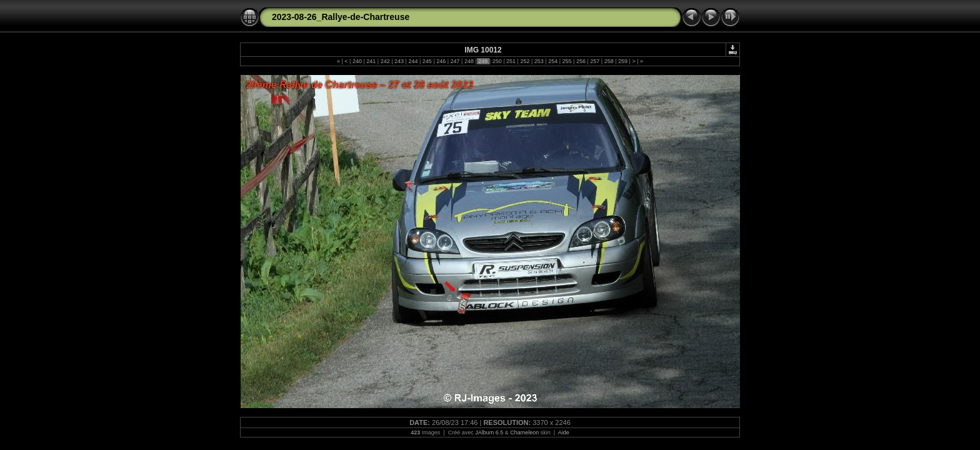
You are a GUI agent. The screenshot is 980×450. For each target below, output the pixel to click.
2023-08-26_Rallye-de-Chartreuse (341, 17)
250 (497, 61)
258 (609, 61)
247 (455, 61)
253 (539, 61)
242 (385, 61)
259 (623, 61)
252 (525, 61)
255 (567, 61)
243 (399, 61)
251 (511, 61)
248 (469, 61)
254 (553, 61)
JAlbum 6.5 (489, 432)
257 (595, 61)
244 (413, 61)
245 (427, 61)
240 (357, 61)
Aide (564, 432)
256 (581, 61)
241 (371, 61)
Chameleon (524, 432)
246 (441, 61)
